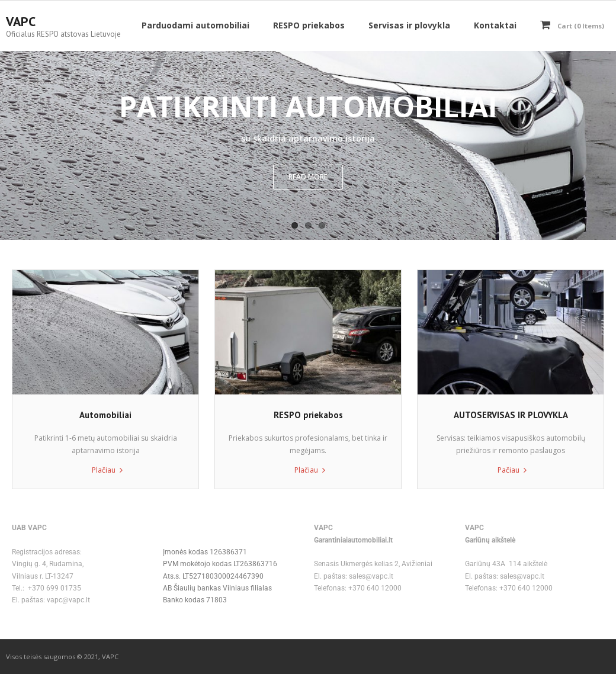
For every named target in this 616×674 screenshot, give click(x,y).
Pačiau (508, 470)
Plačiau (104, 470)
